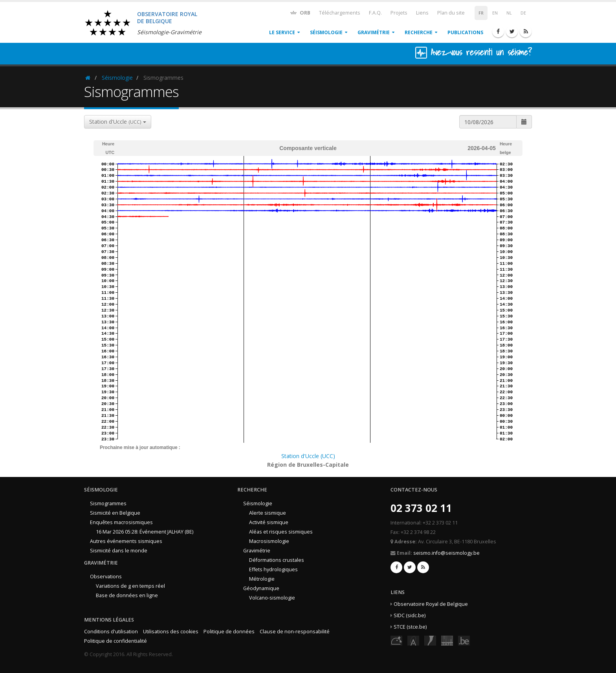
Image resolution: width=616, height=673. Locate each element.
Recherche (419, 32)
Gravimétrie (374, 32)
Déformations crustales (277, 560)
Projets (399, 13)
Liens (422, 13)
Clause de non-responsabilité (295, 632)
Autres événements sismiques (126, 541)
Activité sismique (269, 522)
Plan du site (451, 13)
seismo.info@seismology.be (446, 553)
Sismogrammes (108, 503)
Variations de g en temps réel (130, 586)
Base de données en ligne (127, 595)
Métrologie (262, 579)
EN (495, 13)
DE (523, 13)
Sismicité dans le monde (119, 551)
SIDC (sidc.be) (410, 615)
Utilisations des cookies (171, 632)
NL (509, 13)
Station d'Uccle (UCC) (308, 456)
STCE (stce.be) (410, 627)
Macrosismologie (269, 541)
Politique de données (229, 632)
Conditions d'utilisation (111, 632)
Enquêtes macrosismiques (121, 522)
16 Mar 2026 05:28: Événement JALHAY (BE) (145, 532)
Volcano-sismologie (272, 598)
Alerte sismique (268, 513)
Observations (106, 577)
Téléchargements (340, 13)
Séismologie (326, 32)
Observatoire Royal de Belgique (431, 604)
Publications (465, 32)
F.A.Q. (375, 13)
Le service (282, 32)
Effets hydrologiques (273, 569)
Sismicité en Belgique (115, 513)
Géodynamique (261, 588)
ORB (300, 12)
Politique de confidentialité (115, 641)
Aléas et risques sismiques (281, 532)
